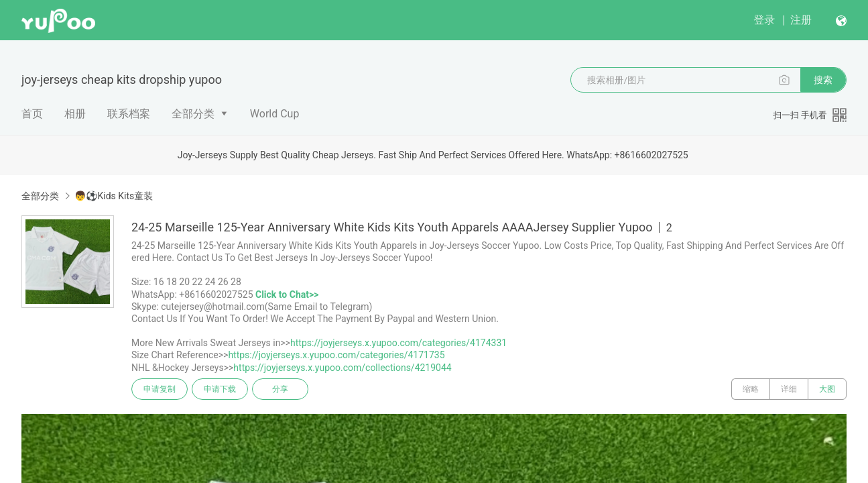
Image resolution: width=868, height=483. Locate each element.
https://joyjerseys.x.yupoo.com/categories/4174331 (398, 343)
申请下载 (220, 389)
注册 (801, 20)
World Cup (275, 114)
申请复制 (160, 389)
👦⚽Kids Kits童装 (114, 196)
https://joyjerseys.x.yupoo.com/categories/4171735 (336, 355)
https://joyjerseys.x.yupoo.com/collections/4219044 (342, 368)
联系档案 (129, 114)
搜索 (823, 80)
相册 (75, 114)
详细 (789, 389)
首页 (32, 114)
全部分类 (193, 114)
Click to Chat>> (287, 294)
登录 (764, 20)
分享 (280, 389)
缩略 (751, 389)
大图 (827, 389)
